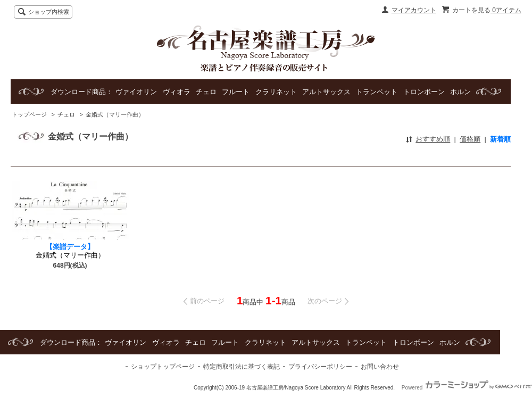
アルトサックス (326, 92)
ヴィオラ (177, 92)
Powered (467, 388)
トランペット (377, 92)
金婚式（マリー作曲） (115, 114)
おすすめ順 (433, 139)
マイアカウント (414, 10)
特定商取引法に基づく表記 (242, 367)
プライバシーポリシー (320, 367)
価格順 (470, 139)
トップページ (29, 114)
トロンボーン (424, 92)
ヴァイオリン (136, 92)
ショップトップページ (163, 367)
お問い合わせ (380, 367)
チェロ (206, 92)
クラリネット (276, 92)
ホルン (460, 92)
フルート (236, 92)
